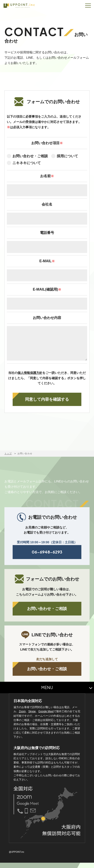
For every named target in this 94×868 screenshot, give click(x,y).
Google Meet (46, 717)
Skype (32, 717)
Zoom (22, 717)
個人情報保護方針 (30, 378)
